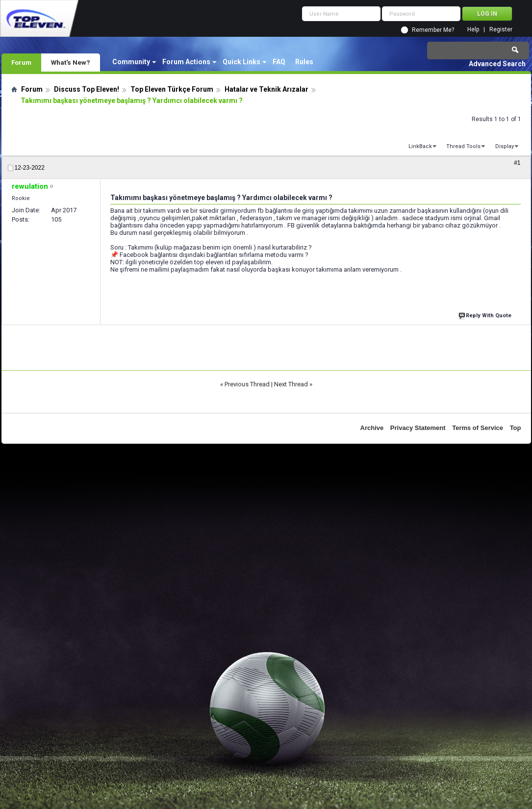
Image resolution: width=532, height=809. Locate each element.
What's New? (71, 62)
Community (131, 62)
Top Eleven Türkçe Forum (172, 89)
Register (501, 30)
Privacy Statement (418, 428)
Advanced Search (497, 64)
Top (516, 428)
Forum (21, 62)
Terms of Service (478, 428)
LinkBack (420, 146)
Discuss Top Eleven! (87, 89)
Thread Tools (463, 146)
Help (473, 30)
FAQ (279, 62)
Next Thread (291, 384)
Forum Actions (186, 62)
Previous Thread (247, 384)
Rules (304, 62)
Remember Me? (433, 30)
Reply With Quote (486, 315)
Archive (372, 428)
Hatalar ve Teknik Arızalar (266, 89)
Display (505, 146)
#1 (517, 163)
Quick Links (241, 62)
